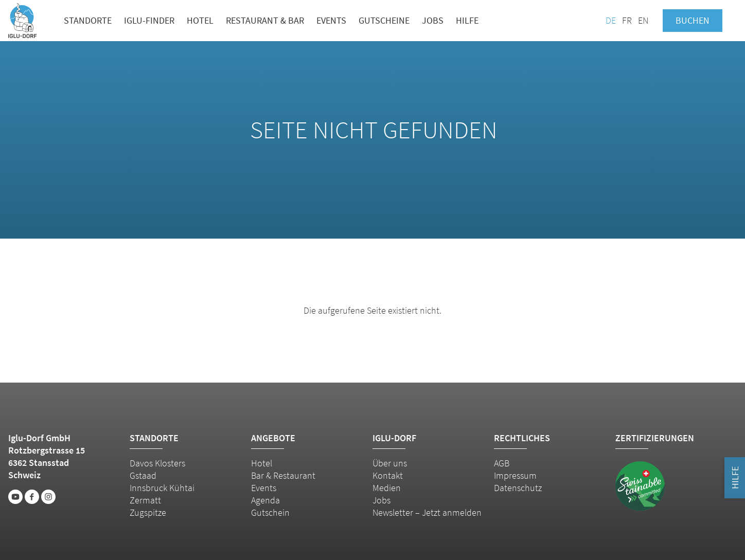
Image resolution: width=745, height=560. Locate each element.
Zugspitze (148, 512)
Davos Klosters (157, 463)
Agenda (265, 500)
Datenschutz (518, 488)
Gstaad (143, 475)
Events (331, 20)
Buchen (693, 20)
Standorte (88, 20)
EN (643, 20)
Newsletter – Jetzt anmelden (427, 512)
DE (611, 20)
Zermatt (145, 500)
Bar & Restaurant (283, 475)
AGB (502, 463)
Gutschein (270, 512)
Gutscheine (384, 20)
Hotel (200, 20)
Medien (387, 488)
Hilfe (467, 20)
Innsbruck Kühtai (162, 488)
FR (627, 20)
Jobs (433, 20)
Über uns (390, 463)
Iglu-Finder (149, 20)
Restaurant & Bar (265, 20)
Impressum (515, 475)
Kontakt (388, 475)
